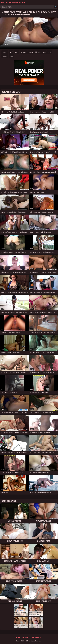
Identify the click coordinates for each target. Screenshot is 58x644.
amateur (24, 52)
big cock (38, 52)
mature (5, 52)
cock (11, 56)
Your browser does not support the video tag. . (29, 33)
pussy (31, 52)
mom (17, 52)
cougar (5, 56)
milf (11, 52)
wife (49, 52)
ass (44, 52)
